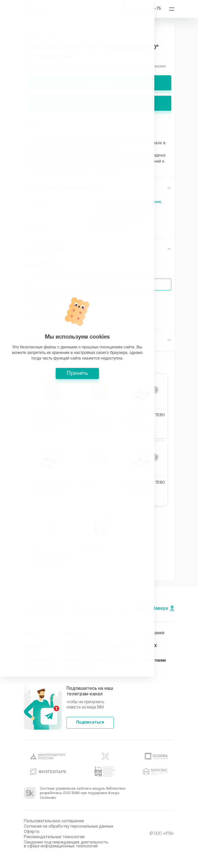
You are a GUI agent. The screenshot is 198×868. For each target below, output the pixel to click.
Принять (99, 467)
